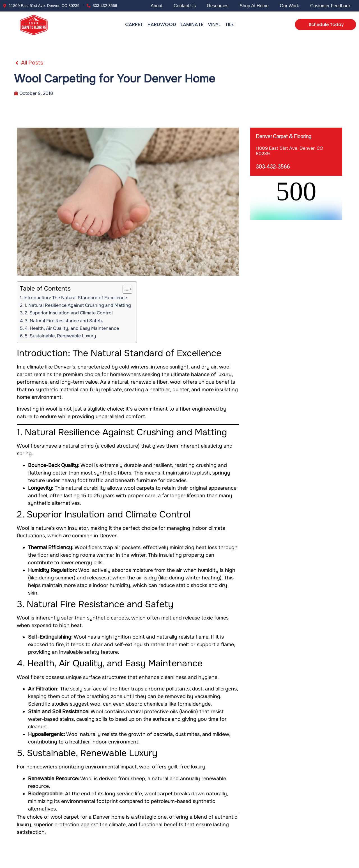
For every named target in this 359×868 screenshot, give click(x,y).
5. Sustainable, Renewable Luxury (60, 336)
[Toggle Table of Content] (125, 289)
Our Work (289, 6)
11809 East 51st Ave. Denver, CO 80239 (289, 151)
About (157, 6)
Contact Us (185, 6)
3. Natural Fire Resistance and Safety (64, 321)
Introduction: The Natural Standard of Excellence (75, 298)
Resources (218, 6)
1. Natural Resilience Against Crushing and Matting (78, 305)
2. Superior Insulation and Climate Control (69, 313)
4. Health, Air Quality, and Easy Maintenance (72, 328)
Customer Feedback (330, 6)
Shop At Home (254, 6)
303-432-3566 (273, 167)
